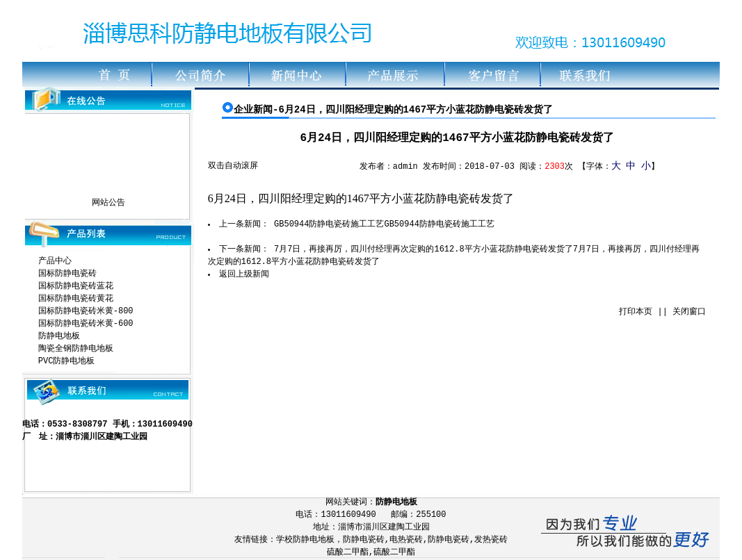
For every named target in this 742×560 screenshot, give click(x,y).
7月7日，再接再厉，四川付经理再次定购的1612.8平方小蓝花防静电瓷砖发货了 (424, 249)
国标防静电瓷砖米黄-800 (86, 311)
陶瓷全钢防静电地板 (76, 349)
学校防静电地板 (305, 540)
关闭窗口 (689, 312)
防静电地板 (59, 336)
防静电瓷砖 (364, 540)
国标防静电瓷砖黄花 (76, 299)
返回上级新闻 (244, 274)
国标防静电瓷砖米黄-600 (86, 324)
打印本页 (636, 312)
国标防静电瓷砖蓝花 (76, 286)
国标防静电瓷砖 (67, 274)
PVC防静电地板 (67, 361)
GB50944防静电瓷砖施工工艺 (329, 224)
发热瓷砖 (491, 540)
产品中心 (55, 261)
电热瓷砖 (406, 540)
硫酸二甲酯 (348, 552)
